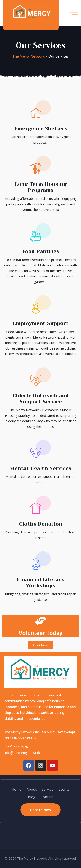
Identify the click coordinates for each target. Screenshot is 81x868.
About (32, 789)
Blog (32, 797)
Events (64, 789)
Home (17, 789)
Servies (48, 789)
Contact (47, 797)
